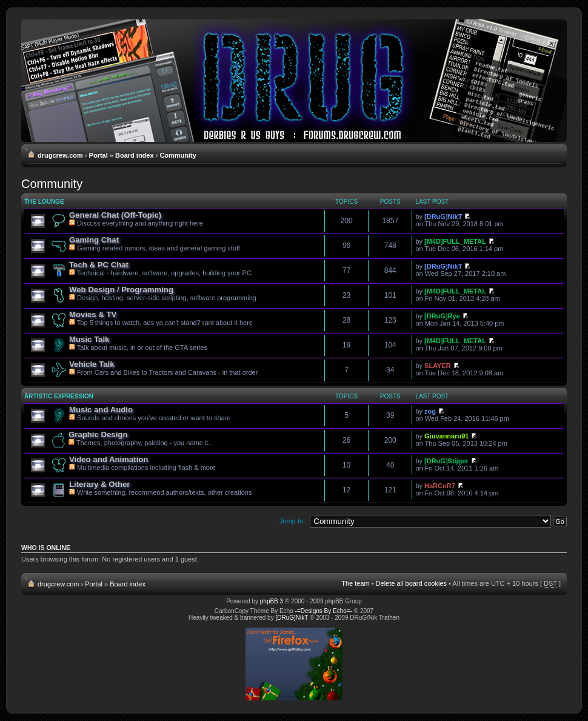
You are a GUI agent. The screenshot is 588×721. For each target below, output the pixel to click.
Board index (135, 155)
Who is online (46, 548)
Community (178, 155)
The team (355, 583)
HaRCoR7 (440, 486)
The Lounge (44, 202)
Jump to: (292, 521)
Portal (99, 155)
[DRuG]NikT (443, 216)
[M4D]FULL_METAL (455, 241)
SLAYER (438, 366)
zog (430, 411)
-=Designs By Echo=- (324, 611)
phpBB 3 (272, 601)
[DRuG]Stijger (446, 461)
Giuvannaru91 (446, 436)
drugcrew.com (60, 155)
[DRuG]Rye (442, 316)
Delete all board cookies (411, 583)
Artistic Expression (59, 396)
